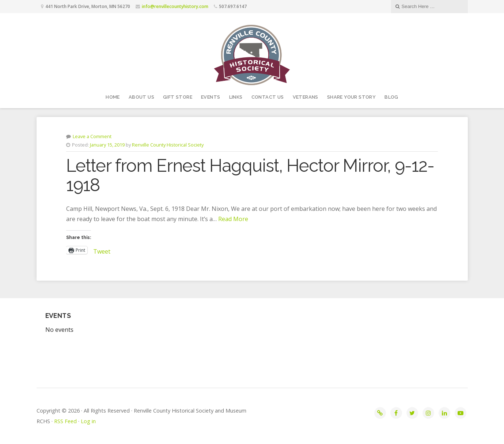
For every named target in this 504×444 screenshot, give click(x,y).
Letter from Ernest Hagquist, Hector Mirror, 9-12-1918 (250, 175)
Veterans (306, 97)
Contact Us (268, 97)
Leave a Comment (92, 136)
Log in (88, 421)
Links (236, 97)
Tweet (102, 250)
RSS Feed (65, 421)
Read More (233, 219)
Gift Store (178, 97)
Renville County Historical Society (168, 145)
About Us (141, 97)
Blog (391, 97)
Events (211, 97)
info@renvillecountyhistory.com (175, 6)
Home (113, 97)
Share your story (351, 97)
